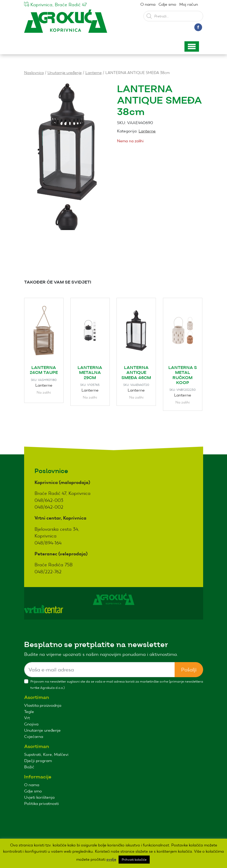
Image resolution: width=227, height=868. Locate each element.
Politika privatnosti (42, 803)
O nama (148, 4)
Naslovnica (34, 73)
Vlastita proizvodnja (43, 705)
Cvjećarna (34, 736)
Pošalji (189, 670)
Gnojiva (31, 724)
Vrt (27, 718)
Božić (29, 767)
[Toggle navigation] (192, 46)
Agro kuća (66, 24)
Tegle (29, 712)
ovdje (111, 859)
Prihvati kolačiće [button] (134, 860)
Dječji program (38, 761)
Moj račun (189, 4)
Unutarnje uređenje (65, 73)
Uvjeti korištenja (39, 797)
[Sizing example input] (99, 670)
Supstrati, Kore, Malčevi (46, 754)
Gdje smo (167, 4)
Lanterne (94, 73)
